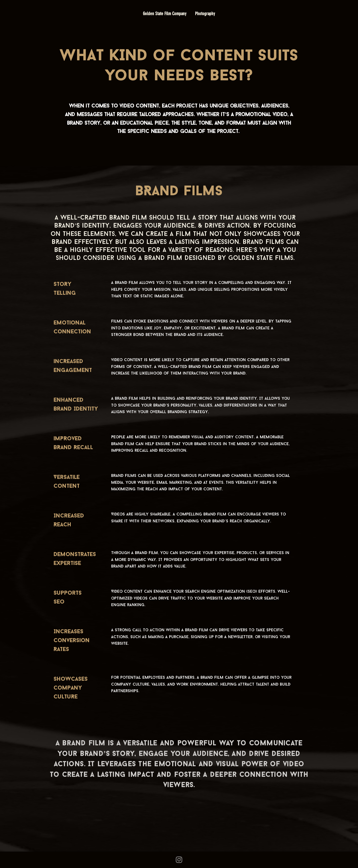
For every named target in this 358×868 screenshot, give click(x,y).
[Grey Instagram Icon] (179, 860)
